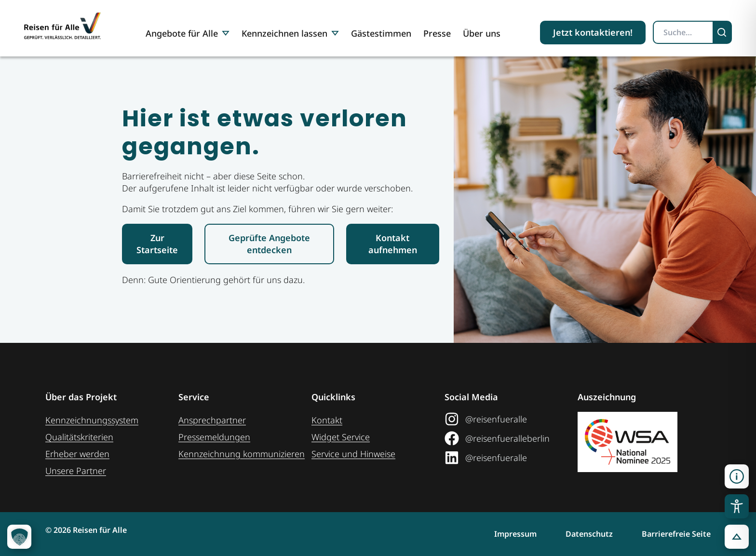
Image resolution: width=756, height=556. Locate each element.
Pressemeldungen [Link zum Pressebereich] (214, 437)
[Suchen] (723, 32)
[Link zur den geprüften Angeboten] (269, 244)
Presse (437, 33)
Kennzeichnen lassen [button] (290, 33)
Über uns (482, 33)
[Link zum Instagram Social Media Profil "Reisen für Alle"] (511, 419)
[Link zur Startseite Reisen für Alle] (157, 244)
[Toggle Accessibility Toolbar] (737, 506)
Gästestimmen (381, 33)
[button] (737, 537)
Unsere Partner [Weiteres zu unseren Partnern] (76, 471)
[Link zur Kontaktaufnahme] (393, 244)
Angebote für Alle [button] (188, 33)
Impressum (515, 534)
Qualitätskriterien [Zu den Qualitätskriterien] (79, 437)
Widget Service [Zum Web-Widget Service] (341, 437)
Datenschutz (589, 534)
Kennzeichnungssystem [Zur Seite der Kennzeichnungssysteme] (92, 420)
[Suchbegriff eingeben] (683, 32)
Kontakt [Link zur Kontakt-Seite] (327, 420)
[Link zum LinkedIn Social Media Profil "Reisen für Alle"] (511, 458)
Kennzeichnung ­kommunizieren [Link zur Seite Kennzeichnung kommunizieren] (242, 454)
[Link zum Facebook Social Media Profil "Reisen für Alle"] (511, 438)
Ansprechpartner (212, 420)
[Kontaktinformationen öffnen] (737, 476)
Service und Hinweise (353, 454)
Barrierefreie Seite (676, 534)
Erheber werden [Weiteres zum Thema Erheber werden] (77, 454)
